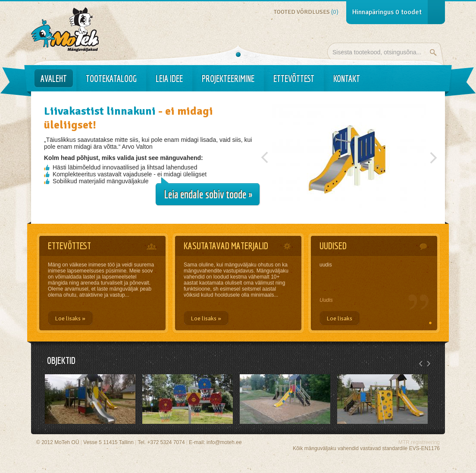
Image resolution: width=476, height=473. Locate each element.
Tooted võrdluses (306, 12)
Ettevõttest (294, 78)
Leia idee (169, 78)
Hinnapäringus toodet (387, 12)
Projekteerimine (228, 78)
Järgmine (433, 155)
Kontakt (347, 78)
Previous (265, 155)
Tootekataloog (111, 78)
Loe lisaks (339, 318)
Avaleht (54, 78)
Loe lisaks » (70, 318)
